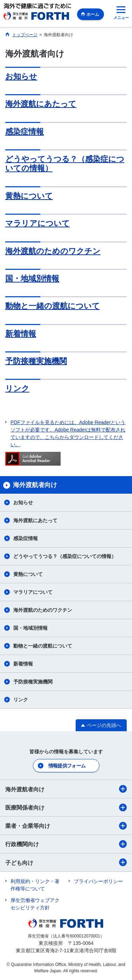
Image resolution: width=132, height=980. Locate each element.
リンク (17, 388)
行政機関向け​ (66, 844)
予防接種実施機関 (36, 361)
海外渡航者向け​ (66, 789)
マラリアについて (37, 223)
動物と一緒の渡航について (53, 306)
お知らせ (21, 76)
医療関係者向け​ (66, 807)
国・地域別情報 (32, 278)
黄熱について (29, 196)
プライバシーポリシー (98, 881)
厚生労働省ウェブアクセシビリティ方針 (35, 904)
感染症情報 (25, 132)
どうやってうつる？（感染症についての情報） (65, 556)
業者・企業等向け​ (66, 826)
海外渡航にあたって (41, 104)
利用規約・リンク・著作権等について (35, 885)
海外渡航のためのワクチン (53, 251)
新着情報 (21, 334)
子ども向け (66, 862)
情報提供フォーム (67, 766)
